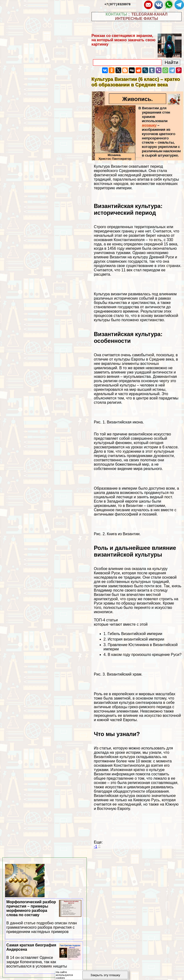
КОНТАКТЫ (116, 14)
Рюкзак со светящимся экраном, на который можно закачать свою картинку (124, 40)
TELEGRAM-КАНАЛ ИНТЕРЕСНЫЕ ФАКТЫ (141, 16)
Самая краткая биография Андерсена (44, 956)
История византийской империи (136, 639)
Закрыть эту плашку (105, 975)
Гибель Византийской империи (135, 634)
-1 (96, 846)
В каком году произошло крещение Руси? (144, 655)
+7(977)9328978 (118, 4)
